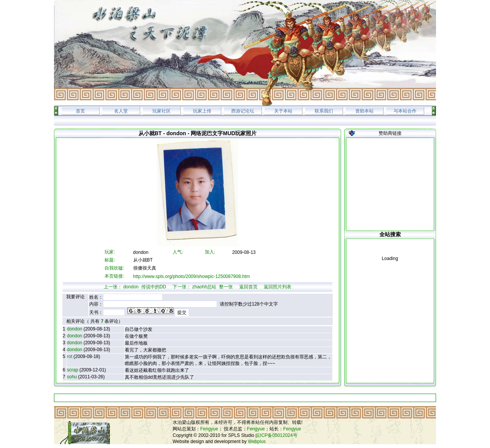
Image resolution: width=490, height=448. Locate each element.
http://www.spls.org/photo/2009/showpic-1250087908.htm (192, 276)
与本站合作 (405, 111)
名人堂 (121, 111)
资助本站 (364, 111)
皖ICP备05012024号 (276, 435)
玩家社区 (162, 111)
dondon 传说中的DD (145, 287)
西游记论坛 (243, 111)
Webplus (257, 441)
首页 (80, 111)
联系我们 (324, 111)
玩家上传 (202, 111)
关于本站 (283, 111)
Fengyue (209, 429)
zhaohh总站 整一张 (212, 287)
